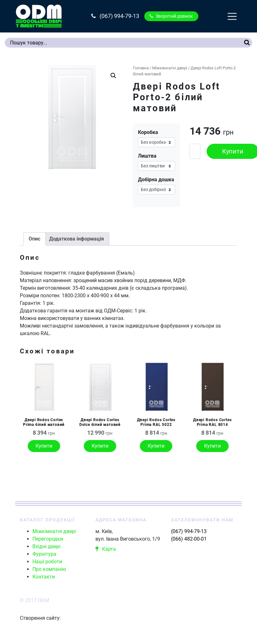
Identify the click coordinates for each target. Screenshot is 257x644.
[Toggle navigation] (232, 16)
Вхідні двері (46, 546)
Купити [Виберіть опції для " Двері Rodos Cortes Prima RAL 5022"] (156, 446)
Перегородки (48, 539)
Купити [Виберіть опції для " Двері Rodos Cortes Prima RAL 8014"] (212, 446)
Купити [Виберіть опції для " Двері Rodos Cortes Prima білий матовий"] (44, 446)
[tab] (34, 239)
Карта (106, 549)
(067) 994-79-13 (115, 16)
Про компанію (49, 569)
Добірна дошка (156, 180)
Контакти (44, 577)
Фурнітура (44, 554)
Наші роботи (47, 562)
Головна (141, 68)
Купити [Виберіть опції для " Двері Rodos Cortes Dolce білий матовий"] (100, 446)
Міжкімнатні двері (170, 68)
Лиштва (147, 156)
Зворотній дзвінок (171, 16)
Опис (34, 239)
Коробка (148, 132)
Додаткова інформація (77, 239)
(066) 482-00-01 (189, 539)
